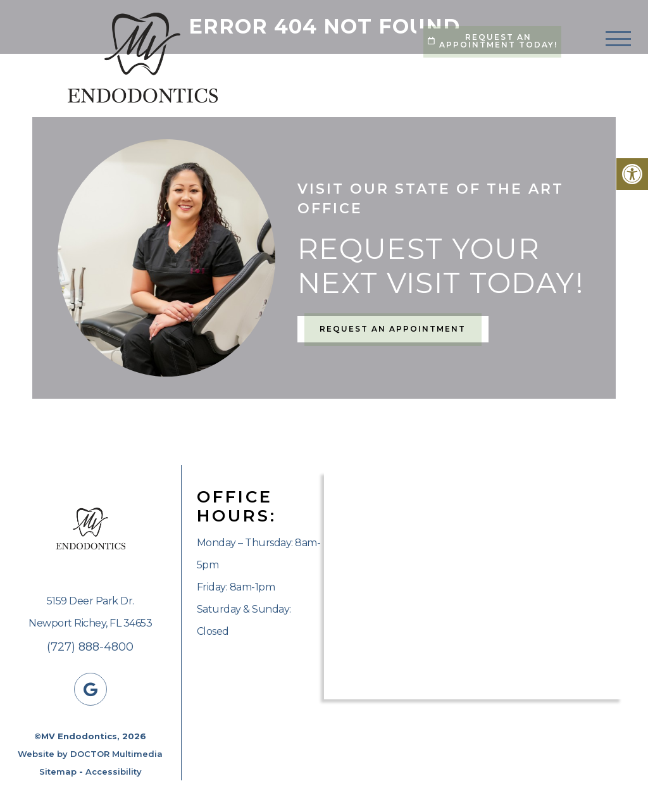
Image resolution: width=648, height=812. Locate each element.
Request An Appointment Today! (493, 41)
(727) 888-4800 (90, 647)
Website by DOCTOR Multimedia (90, 754)
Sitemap (58, 771)
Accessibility (114, 771)
